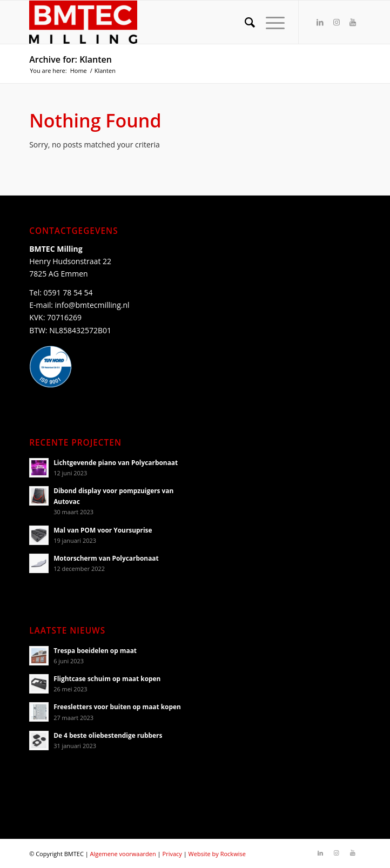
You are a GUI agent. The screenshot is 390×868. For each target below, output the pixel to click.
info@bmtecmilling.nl (92, 305)
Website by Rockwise (217, 854)
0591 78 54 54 (68, 292)
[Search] (244, 22)
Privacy (172, 854)
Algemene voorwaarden (123, 854)
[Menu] (270, 22)
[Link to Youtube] (353, 22)
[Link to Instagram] (337, 22)
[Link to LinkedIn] (320, 22)
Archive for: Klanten (70, 59)
